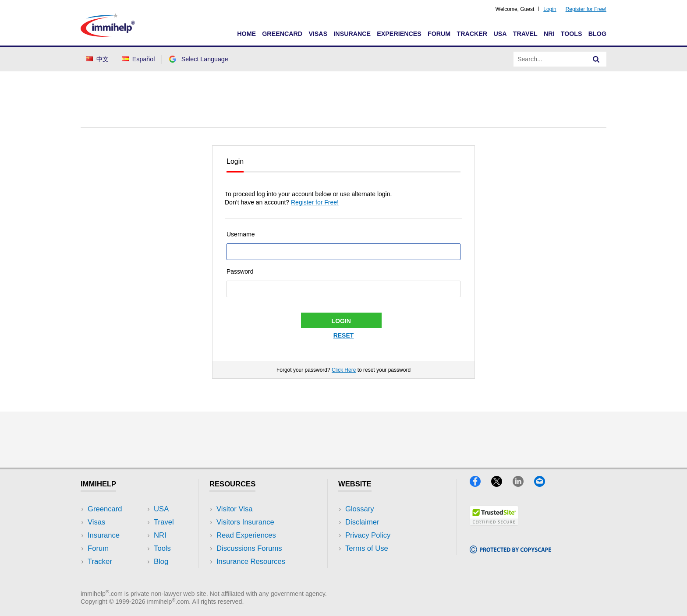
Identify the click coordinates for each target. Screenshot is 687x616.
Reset (344, 335)
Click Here (344, 370)
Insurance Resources (251, 561)
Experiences (399, 34)
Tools (572, 34)
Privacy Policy (368, 535)
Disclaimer (362, 522)
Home (246, 34)
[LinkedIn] (523, 484)
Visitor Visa (234, 509)
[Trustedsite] (494, 523)
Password (240, 271)
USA (500, 34)
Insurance (352, 34)
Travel (525, 34)
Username (241, 234)
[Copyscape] (510, 551)
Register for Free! (586, 9)
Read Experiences (246, 535)
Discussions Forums (249, 548)
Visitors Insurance (245, 522)
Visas (318, 34)
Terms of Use (367, 548)
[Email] (544, 484)
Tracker (472, 34)
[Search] (596, 59)
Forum (439, 34)
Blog (597, 34)
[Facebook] (480, 484)
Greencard (282, 34)
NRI (549, 34)
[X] (502, 484)
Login (550, 9)
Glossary (360, 509)
